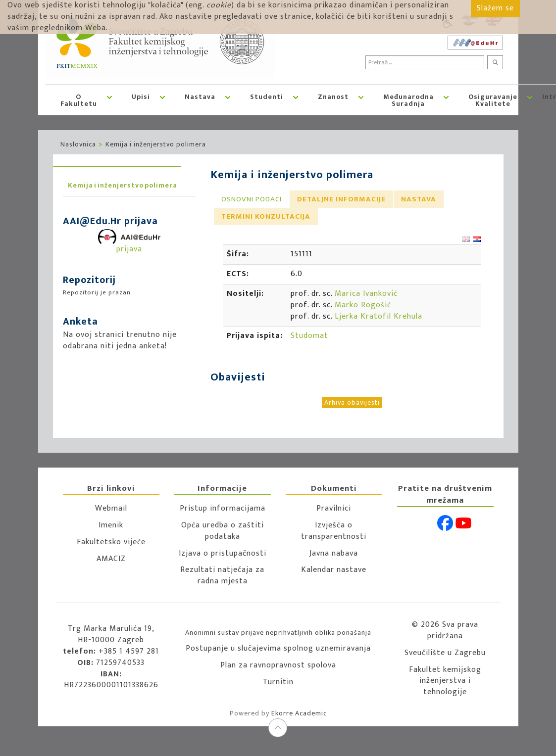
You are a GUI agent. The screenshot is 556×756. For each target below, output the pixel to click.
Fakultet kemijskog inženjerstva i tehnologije (445, 681)
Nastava (200, 97)
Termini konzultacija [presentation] (266, 216)
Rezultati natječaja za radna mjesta (222, 575)
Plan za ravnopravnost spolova (278, 665)
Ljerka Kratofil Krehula (379, 316)
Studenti (267, 97)
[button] (109, 100)
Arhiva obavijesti (352, 402)
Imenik (111, 525)
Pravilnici (334, 508)
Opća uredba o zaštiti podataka (223, 531)
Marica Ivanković (366, 294)
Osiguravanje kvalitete (493, 100)
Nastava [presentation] (419, 199)
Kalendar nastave (334, 570)
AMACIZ (111, 559)
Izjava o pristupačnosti (223, 553)
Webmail (111, 508)
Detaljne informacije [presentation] (341, 199)
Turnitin (278, 682)
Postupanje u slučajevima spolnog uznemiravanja (278, 648)
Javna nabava (334, 553)
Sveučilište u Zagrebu (445, 653)
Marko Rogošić (363, 305)
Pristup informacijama (223, 508)
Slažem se (495, 8)
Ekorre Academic (299, 713)
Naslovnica (78, 144)
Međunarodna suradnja (408, 100)
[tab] (252, 199)
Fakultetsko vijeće (111, 542)
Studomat (309, 336)
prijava (129, 243)
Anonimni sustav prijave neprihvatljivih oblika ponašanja (278, 633)
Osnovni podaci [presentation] (252, 199)
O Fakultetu (79, 100)
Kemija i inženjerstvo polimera (156, 144)
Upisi (141, 97)
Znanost (333, 97)
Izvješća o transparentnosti (334, 531)
